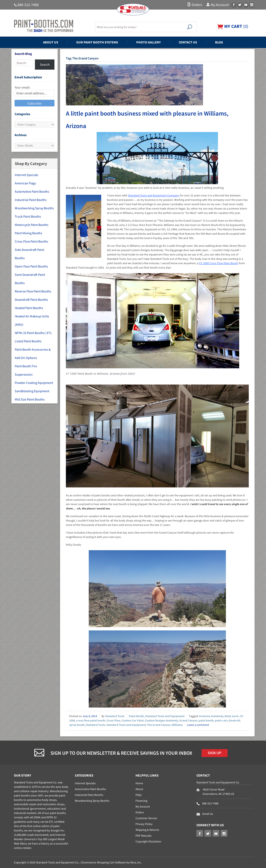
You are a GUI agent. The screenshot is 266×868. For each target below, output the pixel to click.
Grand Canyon (188, 720)
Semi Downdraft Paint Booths (30, 279)
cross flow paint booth (91, 720)
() (233, 26)
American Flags (25, 183)
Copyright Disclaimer (148, 841)
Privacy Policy (144, 824)
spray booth (77, 725)
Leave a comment (198, 725)
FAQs (139, 795)
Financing (141, 801)
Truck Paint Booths (28, 216)
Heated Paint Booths (29, 308)
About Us (51, 42)
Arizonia (204, 716)
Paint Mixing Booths (28, 233)
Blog (219, 42)
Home (139, 783)
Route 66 (234, 720)
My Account (217, 5)
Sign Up (215, 753)
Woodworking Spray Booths (34, 208)
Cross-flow (113, 720)
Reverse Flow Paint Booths (33, 291)
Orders (195, 5)
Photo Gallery (148, 42)
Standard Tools (115, 716)
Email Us (208, 814)
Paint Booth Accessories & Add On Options (33, 354)
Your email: (22, 87)
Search (45, 64)
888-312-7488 (28, 5)
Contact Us (188, 42)
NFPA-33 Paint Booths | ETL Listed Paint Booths (33, 337)
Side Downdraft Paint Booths (30, 254)
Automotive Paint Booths (32, 191)
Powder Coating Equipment (34, 383)
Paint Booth (136, 716)
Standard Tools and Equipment (165, 716)
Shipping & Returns (147, 830)
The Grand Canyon (159, 725)
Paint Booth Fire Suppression (26, 370)
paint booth (206, 720)
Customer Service (146, 818)
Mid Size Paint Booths (30, 399)
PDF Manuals (143, 836)
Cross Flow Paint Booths (31, 241)
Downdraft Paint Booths (31, 300)
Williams (177, 725)
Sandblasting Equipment (32, 391)
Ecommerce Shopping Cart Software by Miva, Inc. (112, 862)
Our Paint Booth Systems (97, 42)
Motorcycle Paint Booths (32, 225)
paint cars (221, 720)
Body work (232, 716)
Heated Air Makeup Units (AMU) (32, 320)
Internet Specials (26, 175)
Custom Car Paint (133, 720)
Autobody (217, 716)
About (139, 789)
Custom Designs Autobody (161, 720)
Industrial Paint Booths (31, 200)
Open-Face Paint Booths (31, 266)
